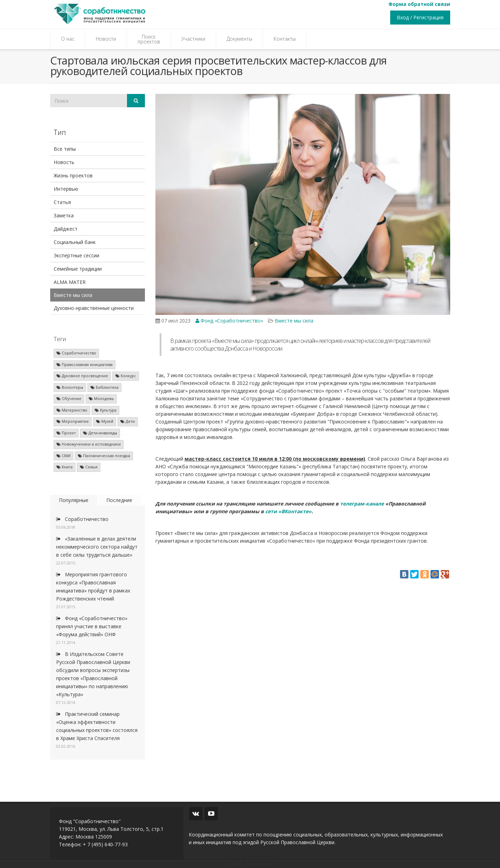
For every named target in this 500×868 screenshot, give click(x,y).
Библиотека (105, 387)
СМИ (64, 456)
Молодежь (101, 399)
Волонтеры (70, 387)
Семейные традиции (78, 269)
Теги (60, 339)
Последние (119, 500)
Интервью (66, 189)
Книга (65, 467)
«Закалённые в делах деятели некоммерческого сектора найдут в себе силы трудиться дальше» (97, 547)
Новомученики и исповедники (89, 444)
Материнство (72, 410)
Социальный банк (75, 242)
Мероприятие (73, 421)
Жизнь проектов (73, 175)
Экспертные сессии (76, 255)
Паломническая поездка (104, 456)
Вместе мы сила (73, 295)
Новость (64, 162)
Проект (66, 433)
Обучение (69, 399)
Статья (62, 202)
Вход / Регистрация (420, 17)
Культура (106, 410)
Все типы (65, 149)
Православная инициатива (85, 365)
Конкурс (126, 376)
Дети (128, 421)
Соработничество (76, 353)
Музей (105, 421)
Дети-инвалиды (100, 433)
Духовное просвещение (82, 376)
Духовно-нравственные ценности (94, 308)
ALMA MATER (70, 282)
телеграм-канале (362, 504)
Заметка (64, 215)
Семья (89, 467)
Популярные (74, 500)
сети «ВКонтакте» (288, 511)
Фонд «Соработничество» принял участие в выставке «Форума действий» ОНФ (92, 626)
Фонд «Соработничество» (229, 321)
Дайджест (66, 229)
